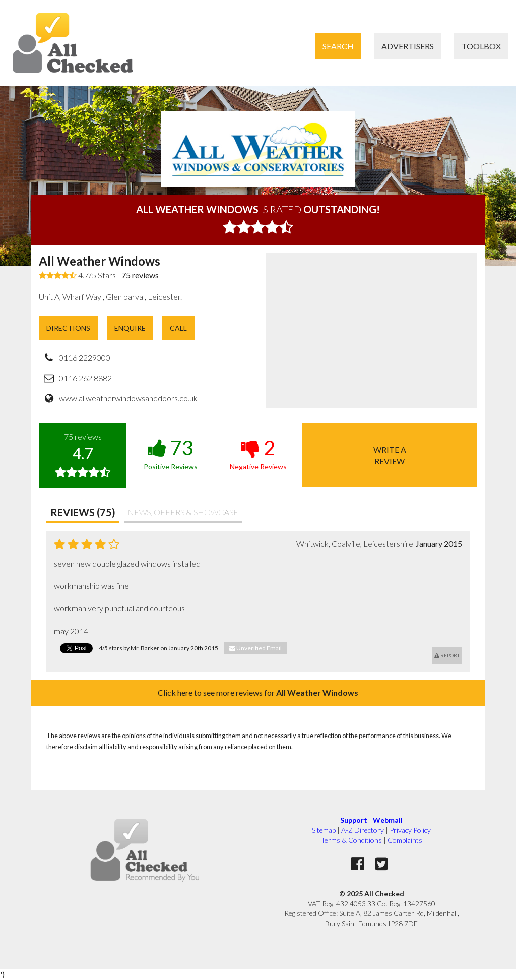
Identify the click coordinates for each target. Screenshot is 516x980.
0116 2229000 (85, 358)
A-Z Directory (363, 830)
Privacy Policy (410, 830)
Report (447, 655)
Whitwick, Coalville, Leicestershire (355, 544)
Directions (68, 328)
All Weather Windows (100, 261)
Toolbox (481, 46)
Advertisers (408, 46)
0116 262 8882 (85, 378)
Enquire (130, 328)
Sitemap (324, 830)
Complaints (405, 840)
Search (338, 46)
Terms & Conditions (351, 840)
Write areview (390, 455)
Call (178, 328)
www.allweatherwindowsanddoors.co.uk (128, 398)
